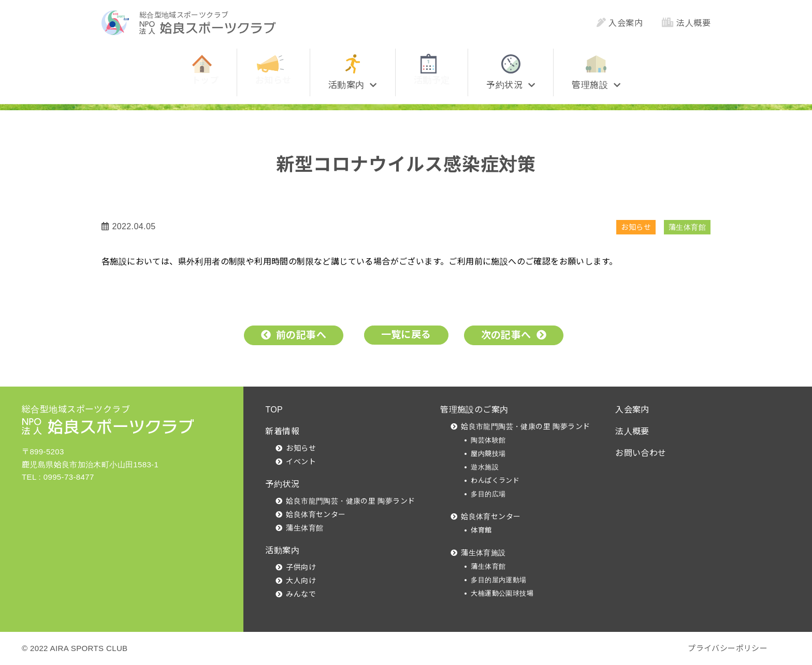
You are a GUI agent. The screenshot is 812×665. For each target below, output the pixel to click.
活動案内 (282, 550)
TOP (274, 410)
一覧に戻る (406, 335)
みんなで (301, 594)
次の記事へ (506, 335)
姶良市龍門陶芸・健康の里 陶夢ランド (350, 501)
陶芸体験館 (488, 440)
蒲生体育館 (687, 227)
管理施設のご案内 (474, 410)
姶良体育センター (316, 514)
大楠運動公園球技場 (502, 593)
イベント (301, 462)
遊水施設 (485, 467)
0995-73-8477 (69, 477)
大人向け (301, 581)
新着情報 (282, 431)
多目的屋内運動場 (498, 580)
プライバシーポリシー (728, 648)
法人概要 (686, 23)
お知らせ (636, 227)
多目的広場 (488, 494)
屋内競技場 (488, 454)
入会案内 (620, 23)
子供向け (301, 567)
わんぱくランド (495, 481)
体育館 (481, 530)
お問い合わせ (641, 453)
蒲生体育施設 (483, 553)
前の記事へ (301, 335)
